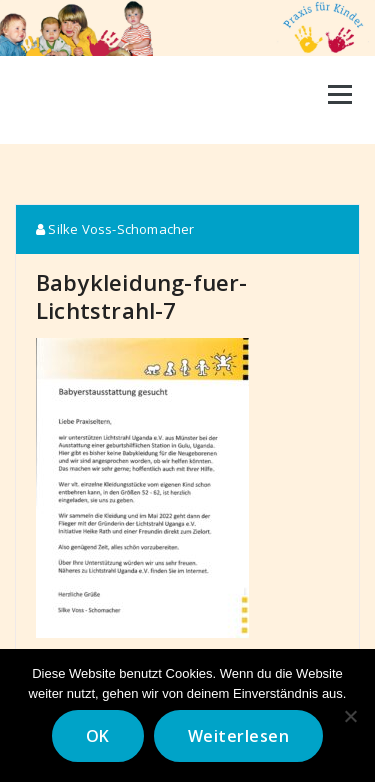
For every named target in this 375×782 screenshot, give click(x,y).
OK (98, 736)
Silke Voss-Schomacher (115, 229)
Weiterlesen (239, 736)
